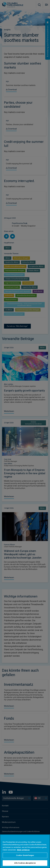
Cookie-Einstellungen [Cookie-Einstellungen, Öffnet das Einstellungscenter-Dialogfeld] (25, 855)
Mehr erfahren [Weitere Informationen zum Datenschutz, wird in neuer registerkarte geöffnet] (23, 850)
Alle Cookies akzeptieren (25, 863)
